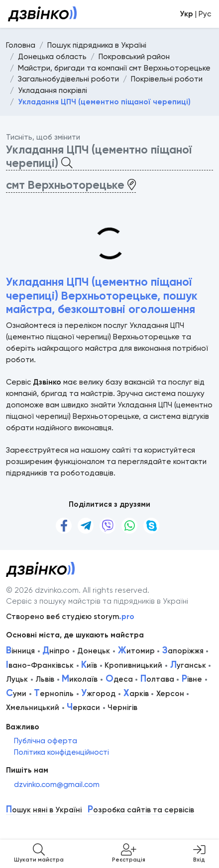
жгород (98, 694)
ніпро (56, 651)
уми (16, 694)
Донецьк (94, 651)
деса (119, 679)
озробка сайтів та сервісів (141, 810)
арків (136, 694)
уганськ (188, 665)
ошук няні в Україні (44, 810)
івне (192, 679)
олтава (157, 679)
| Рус (195, 14)
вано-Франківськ (40, 665)
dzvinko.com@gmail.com (57, 785)
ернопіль (54, 694)
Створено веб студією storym (70, 617)
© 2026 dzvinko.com (42, 590)
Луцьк (17, 679)
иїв (89, 665)
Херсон (170, 694)
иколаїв (80, 679)
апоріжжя (183, 651)
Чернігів (122, 708)
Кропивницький (133, 665)
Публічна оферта (46, 741)
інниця (20, 651)
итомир (136, 651)
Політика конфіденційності (61, 752)
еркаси (83, 708)
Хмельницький (33, 708)
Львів (45, 679)
